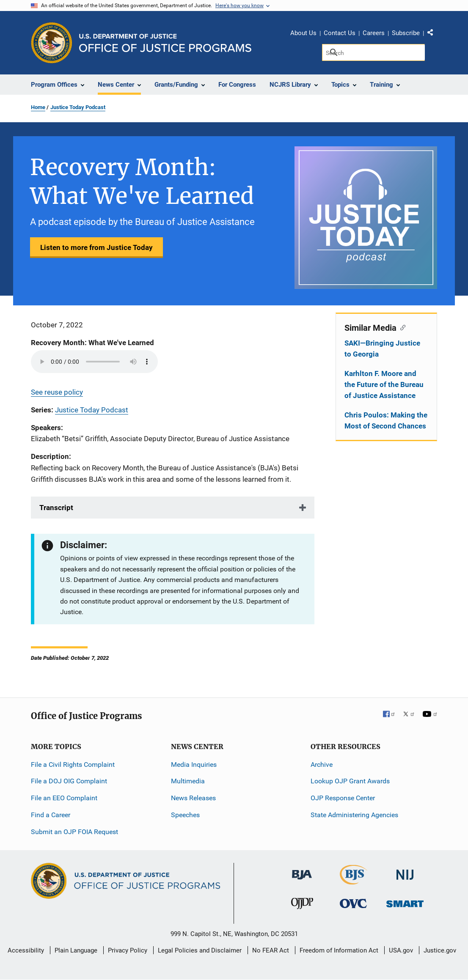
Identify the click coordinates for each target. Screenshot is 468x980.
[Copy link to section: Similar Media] (401, 327)
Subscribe (406, 33)
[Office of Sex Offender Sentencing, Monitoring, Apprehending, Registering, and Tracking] (405, 902)
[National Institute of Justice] (405, 871)
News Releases (193, 798)
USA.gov (401, 950)
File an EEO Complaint (64, 798)
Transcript (56, 508)
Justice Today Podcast (78, 107)
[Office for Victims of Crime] (353, 903)
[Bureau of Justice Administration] (302, 870)
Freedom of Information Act (339, 950)
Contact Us (340, 33)
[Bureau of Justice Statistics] (354, 880)
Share (433, 34)
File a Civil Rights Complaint (73, 765)
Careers (374, 33)
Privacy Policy (128, 950)
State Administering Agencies (354, 815)
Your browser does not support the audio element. (94, 362)
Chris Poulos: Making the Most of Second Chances (386, 420)
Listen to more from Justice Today (96, 247)
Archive (322, 765)
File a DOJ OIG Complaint (69, 781)
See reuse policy (57, 392)
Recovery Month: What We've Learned (92, 343)
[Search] (373, 52)
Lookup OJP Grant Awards (350, 781)
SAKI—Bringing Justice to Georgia (382, 349)
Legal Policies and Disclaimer (200, 950)
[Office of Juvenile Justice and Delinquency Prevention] (302, 905)
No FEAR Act (271, 950)
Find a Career (51, 815)
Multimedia (188, 781)
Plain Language (76, 950)
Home (38, 107)
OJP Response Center (343, 798)
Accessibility (26, 950)
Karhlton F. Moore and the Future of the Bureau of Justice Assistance (384, 384)
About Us (303, 33)
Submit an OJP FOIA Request (74, 832)
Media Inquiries (194, 765)
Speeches (185, 815)
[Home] (165, 43)
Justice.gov (440, 950)
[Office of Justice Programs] (52, 43)
